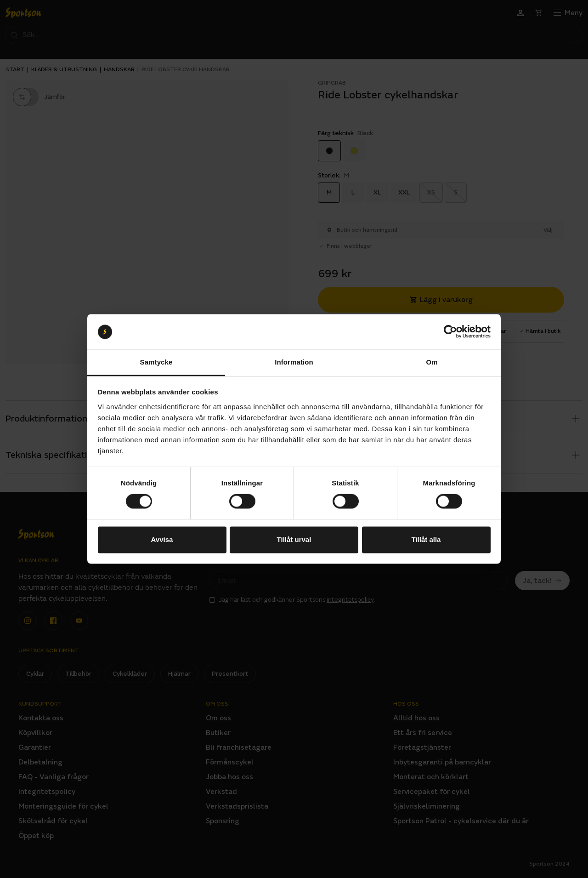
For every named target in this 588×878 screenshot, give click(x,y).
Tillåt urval (294, 539)
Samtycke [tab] (156, 362)
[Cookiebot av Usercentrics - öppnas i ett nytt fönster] (450, 332)
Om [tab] (432, 362)
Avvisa (162, 539)
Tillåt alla (426, 539)
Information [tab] (294, 362)
